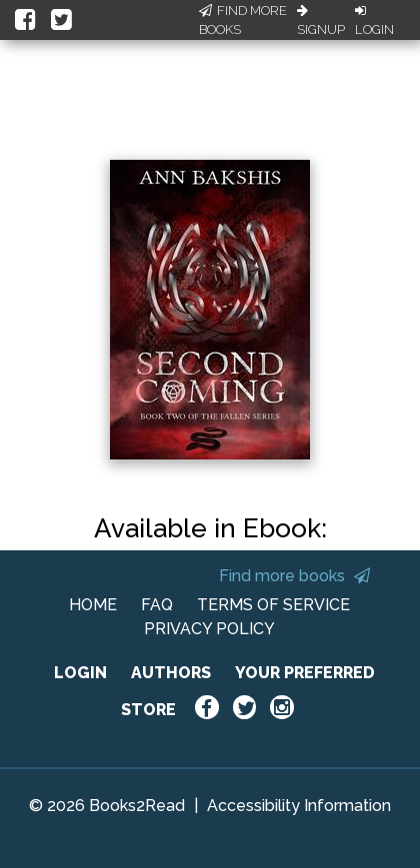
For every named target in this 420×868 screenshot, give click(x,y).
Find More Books (243, 20)
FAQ (157, 605)
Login (374, 21)
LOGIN (80, 673)
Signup (321, 21)
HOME (93, 605)
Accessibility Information (299, 806)
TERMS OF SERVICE (273, 605)
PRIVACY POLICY (209, 629)
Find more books (294, 576)
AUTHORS (171, 673)
